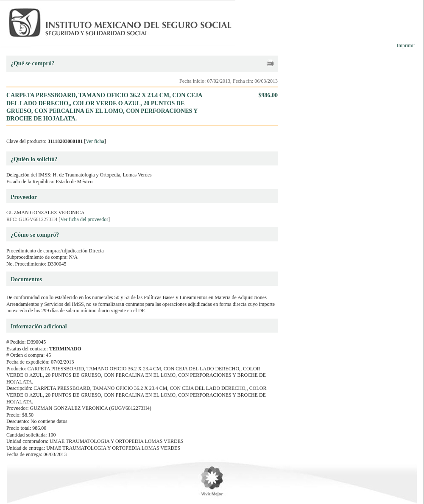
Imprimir (406, 45)
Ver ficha (95, 141)
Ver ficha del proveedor (84, 219)
